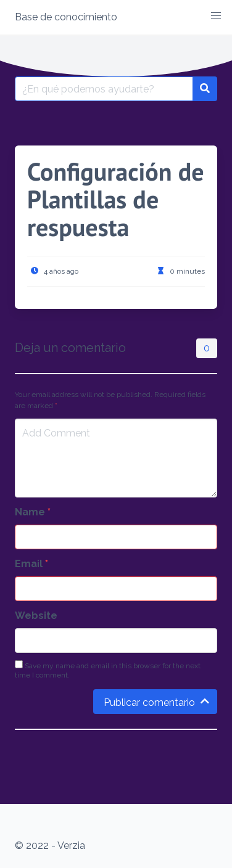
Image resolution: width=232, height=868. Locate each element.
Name (33, 512)
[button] (216, 16)
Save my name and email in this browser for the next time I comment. (108, 670)
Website (36, 616)
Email (31, 564)
